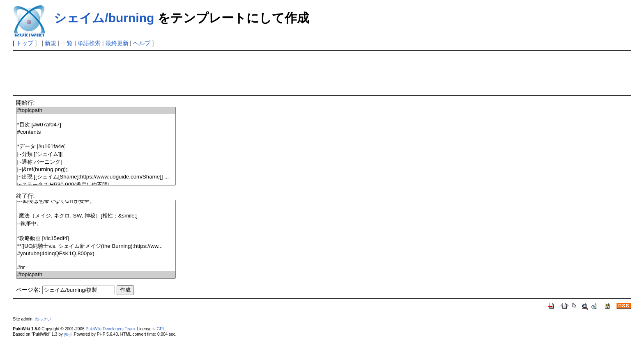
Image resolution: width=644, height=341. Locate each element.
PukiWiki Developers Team (110, 329)
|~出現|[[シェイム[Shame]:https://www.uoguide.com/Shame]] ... (96, 177)
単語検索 (89, 43)
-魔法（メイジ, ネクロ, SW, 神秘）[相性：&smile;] (96, 216)
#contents (96, 132)
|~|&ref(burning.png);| (96, 170)
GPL (161, 329)
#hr (96, 268)
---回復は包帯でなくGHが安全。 (96, 201)
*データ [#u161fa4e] (96, 147)
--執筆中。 (96, 224)
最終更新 (117, 43)
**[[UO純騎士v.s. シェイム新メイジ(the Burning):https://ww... (96, 246)
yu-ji (68, 334)
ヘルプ (142, 43)
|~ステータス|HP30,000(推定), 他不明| (96, 185)
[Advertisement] (162, 72)
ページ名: (28, 290)
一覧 (67, 43)
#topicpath (96, 111)
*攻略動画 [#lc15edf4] (96, 239)
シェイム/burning (104, 18)
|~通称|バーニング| (96, 162)
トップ (25, 43)
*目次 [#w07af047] (96, 125)
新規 (51, 43)
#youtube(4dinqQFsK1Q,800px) (96, 254)
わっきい (43, 319)
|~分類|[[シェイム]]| (96, 154)
